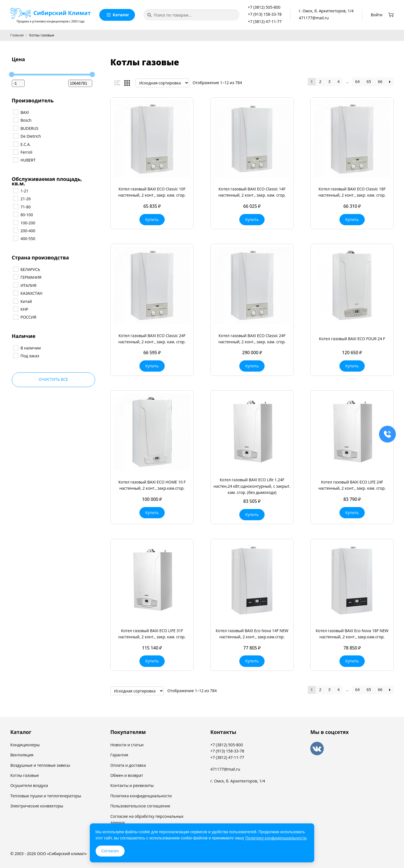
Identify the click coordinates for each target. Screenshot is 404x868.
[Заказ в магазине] (162, 83)
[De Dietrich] (15, 136)
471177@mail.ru (314, 18)
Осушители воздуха (29, 785)
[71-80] (15, 206)
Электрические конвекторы (37, 806)
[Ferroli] (15, 152)
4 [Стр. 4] (339, 81)
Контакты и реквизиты (132, 785)
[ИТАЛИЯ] (15, 285)
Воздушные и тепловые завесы (40, 765)
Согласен (110, 851)
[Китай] (15, 301)
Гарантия (119, 755)
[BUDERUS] (15, 128)
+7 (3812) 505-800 (264, 7)
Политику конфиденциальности (276, 838)
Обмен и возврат (127, 775)
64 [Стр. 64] (357, 81)
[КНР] (15, 309)
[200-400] (15, 230)
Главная (17, 35)
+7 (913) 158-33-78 (265, 14)
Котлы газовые (25, 775)
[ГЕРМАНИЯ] (15, 277)
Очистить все (53, 379)
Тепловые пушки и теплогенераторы (46, 796)
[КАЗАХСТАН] (15, 293)
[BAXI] (15, 112)
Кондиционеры (25, 745)
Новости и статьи (127, 745)
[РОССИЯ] (15, 317)
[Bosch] (15, 120)
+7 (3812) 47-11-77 (265, 21)
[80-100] (15, 214)
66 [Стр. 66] (380, 81)
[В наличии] (15, 347)
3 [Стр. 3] (329, 81)
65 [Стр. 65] (369, 81)
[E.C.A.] (15, 144)
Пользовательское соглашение (140, 806)
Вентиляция (22, 755)
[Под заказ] (15, 355)
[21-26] (15, 198)
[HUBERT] (15, 160)
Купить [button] (152, 219)
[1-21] (15, 190)
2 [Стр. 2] (320, 81)
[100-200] (15, 222)
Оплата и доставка (128, 765)
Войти (377, 15)
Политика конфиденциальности (141, 796)
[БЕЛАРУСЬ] (15, 269)
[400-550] (15, 238)
